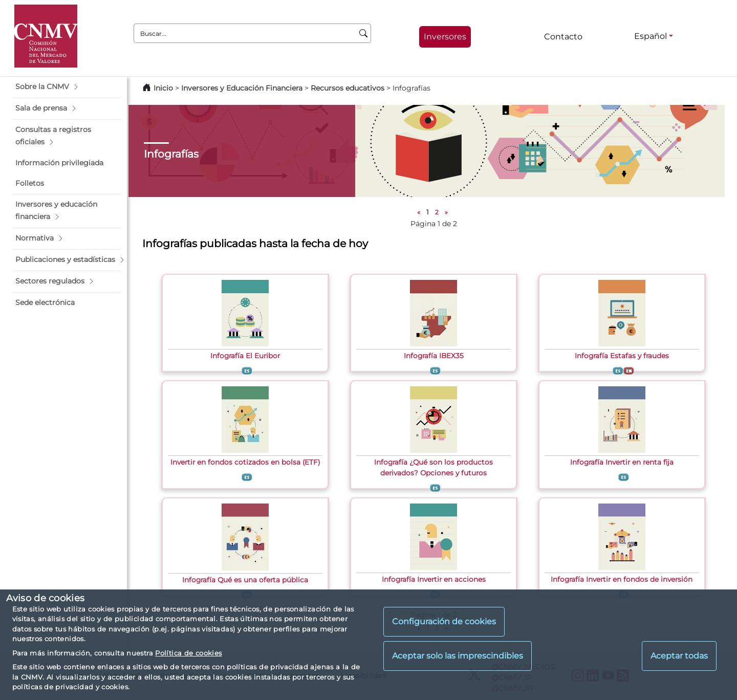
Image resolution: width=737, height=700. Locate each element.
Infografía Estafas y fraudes (622, 356)
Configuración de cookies (444, 621)
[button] (67, 87)
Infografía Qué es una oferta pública (245, 580)
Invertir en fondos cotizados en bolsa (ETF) (245, 462)
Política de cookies (188, 653)
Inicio (163, 88)
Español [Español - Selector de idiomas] (651, 36)
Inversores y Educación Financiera (242, 88)
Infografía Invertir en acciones (434, 579)
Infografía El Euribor (245, 356)
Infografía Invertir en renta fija (622, 462)
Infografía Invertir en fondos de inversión (622, 579)
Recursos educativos (348, 88)
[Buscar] (364, 33)
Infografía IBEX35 (434, 356)
